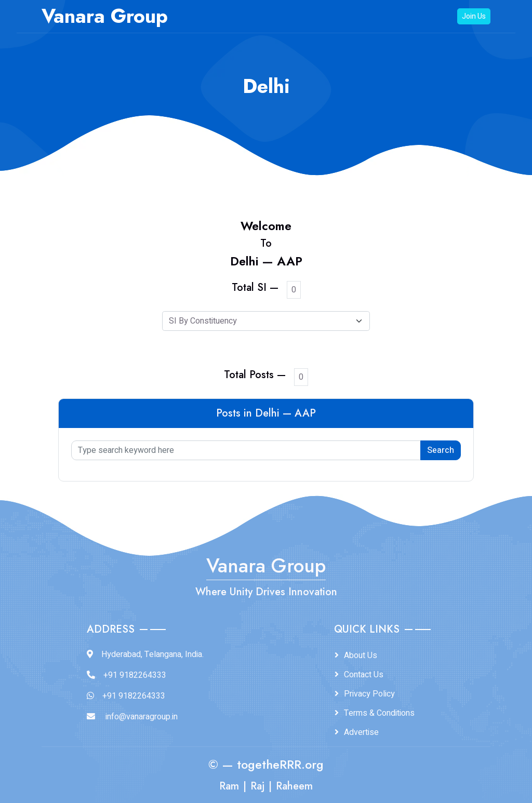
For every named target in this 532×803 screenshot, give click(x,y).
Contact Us (364, 675)
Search (441, 450)
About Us (361, 655)
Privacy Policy (369, 694)
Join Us (474, 16)
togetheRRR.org (280, 765)
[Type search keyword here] (246, 450)
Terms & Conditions (379, 713)
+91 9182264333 (135, 675)
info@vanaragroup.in (142, 717)
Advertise (361, 732)
